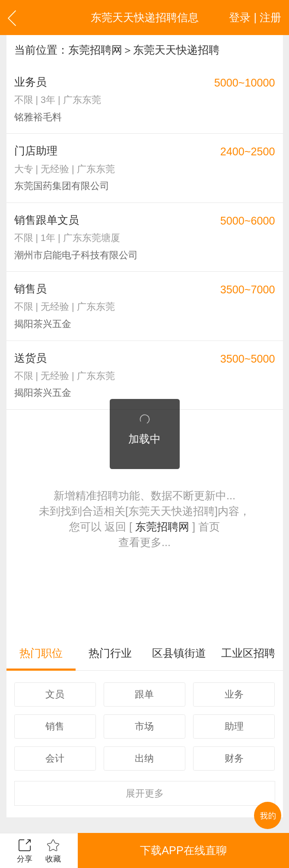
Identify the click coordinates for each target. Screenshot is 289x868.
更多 (145, 793)
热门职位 (41, 653)
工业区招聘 (248, 653)
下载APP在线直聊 (183, 850)
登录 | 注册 (255, 17)
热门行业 (110, 653)
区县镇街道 (179, 653)
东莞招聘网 (95, 50)
